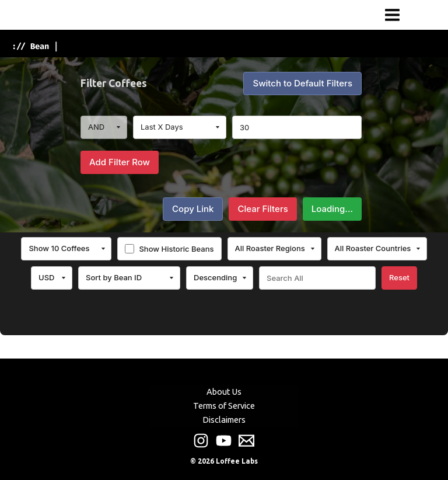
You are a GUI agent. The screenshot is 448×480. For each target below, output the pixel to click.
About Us (224, 392)
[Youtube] (224, 441)
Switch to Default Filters (302, 83)
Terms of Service (224, 406)
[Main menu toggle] (392, 15)
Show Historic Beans (176, 249)
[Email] (246, 441)
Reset (399, 277)
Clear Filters (262, 209)
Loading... (332, 209)
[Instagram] (201, 441)
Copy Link (193, 209)
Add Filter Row (120, 162)
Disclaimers (224, 420)
